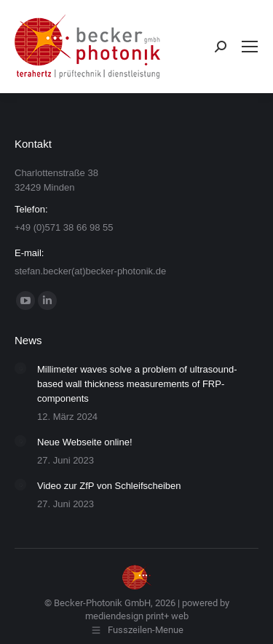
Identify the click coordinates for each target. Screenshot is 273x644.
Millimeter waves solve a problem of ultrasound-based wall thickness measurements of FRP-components (137, 384)
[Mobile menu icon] (250, 47)
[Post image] (20, 368)
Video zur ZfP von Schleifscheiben (109, 486)
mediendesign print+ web (137, 616)
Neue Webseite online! (85, 442)
